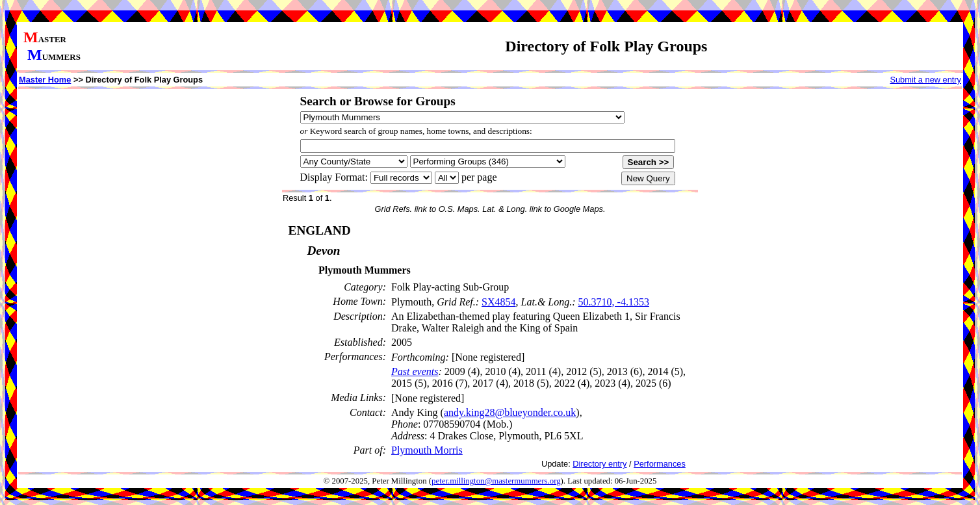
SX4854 (498, 302)
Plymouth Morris (427, 450)
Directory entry (600, 464)
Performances (660, 464)
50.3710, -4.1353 (614, 302)
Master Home (45, 80)
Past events (415, 371)
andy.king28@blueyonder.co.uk (510, 412)
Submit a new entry (925, 80)
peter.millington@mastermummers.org (496, 481)
